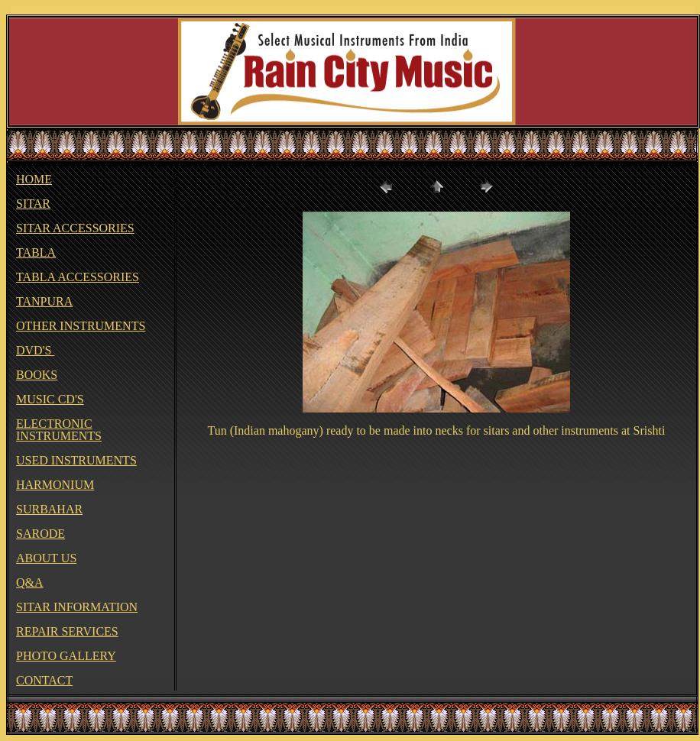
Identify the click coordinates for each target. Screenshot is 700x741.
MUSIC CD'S (50, 399)
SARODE (41, 534)
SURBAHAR (49, 509)
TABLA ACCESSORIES (78, 277)
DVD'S (35, 350)
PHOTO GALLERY (66, 656)
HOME (34, 179)
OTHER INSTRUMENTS (81, 326)
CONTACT (44, 680)
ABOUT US (46, 558)
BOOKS (37, 375)
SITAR (33, 204)
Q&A (30, 582)
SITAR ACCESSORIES (75, 228)
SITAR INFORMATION (77, 607)
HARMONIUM (55, 485)
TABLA (36, 252)
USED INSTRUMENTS (76, 460)
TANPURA (44, 301)
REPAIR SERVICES (67, 631)
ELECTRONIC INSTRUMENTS (59, 430)
